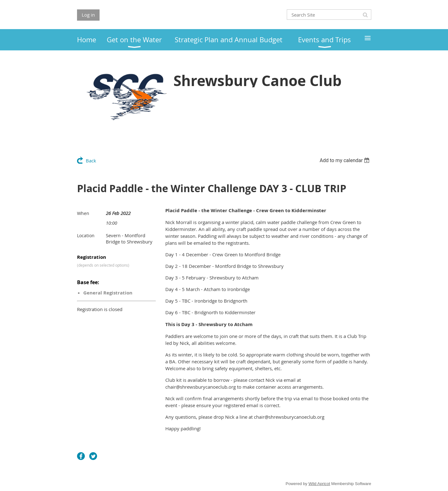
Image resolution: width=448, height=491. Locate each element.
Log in (88, 15)
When (83, 213)
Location (86, 235)
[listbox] (345, 160)
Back (91, 161)
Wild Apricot (319, 484)
